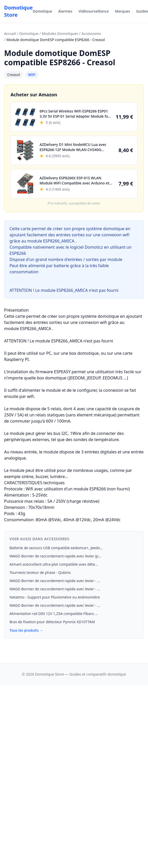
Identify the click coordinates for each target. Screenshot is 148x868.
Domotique (42, 11)
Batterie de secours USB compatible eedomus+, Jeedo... (56, 548)
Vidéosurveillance (94, 11)
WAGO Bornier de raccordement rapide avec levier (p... (55, 556)
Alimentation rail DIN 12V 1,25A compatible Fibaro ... (54, 614)
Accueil (10, 34)
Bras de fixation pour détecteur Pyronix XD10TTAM (52, 622)
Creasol (14, 75)
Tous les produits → (26, 630)
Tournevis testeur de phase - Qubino (40, 572)
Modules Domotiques (60, 34)
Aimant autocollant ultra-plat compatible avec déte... (54, 564)
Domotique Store (18, 11)
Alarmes (65, 11)
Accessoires (91, 34)
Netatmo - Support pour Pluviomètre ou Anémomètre (55, 597)
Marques (122, 11)
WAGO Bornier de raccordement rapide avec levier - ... (55, 581)
